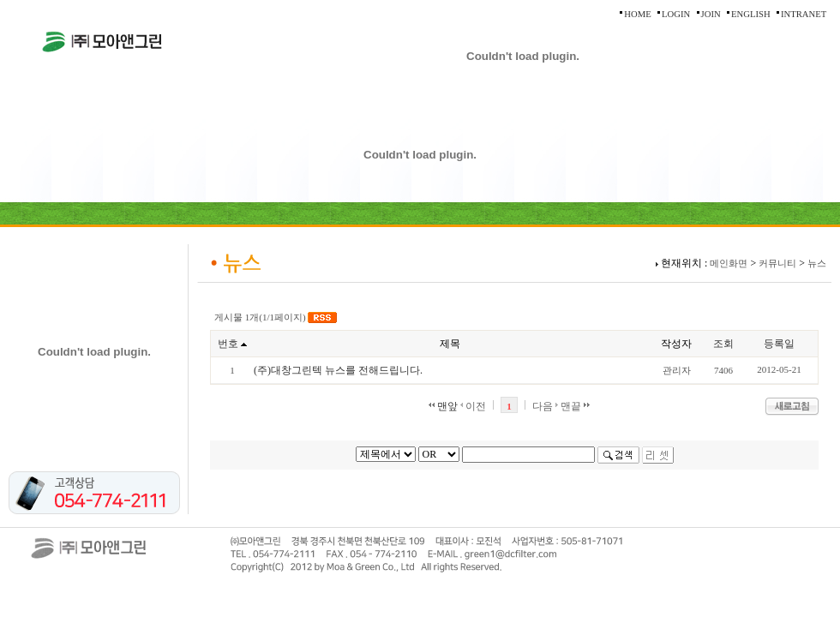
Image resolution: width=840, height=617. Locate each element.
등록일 (779, 344)
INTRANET (804, 14)
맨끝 (575, 406)
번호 (228, 344)
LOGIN (676, 14)
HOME (637, 14)
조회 (723, 344)
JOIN (711, 14)
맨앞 (443, 406)
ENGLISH (751, 14)
